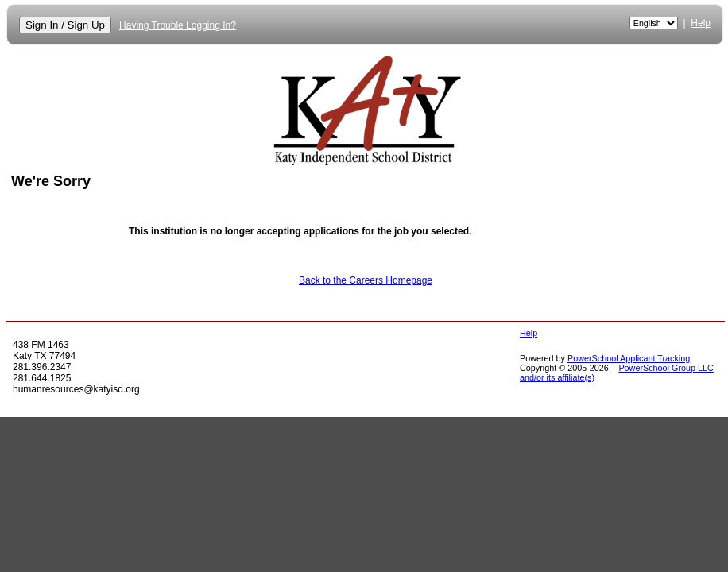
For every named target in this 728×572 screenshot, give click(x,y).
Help (701, 23)
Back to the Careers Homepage (366, 280)
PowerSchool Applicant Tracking (629, 358)
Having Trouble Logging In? (178, 25)
